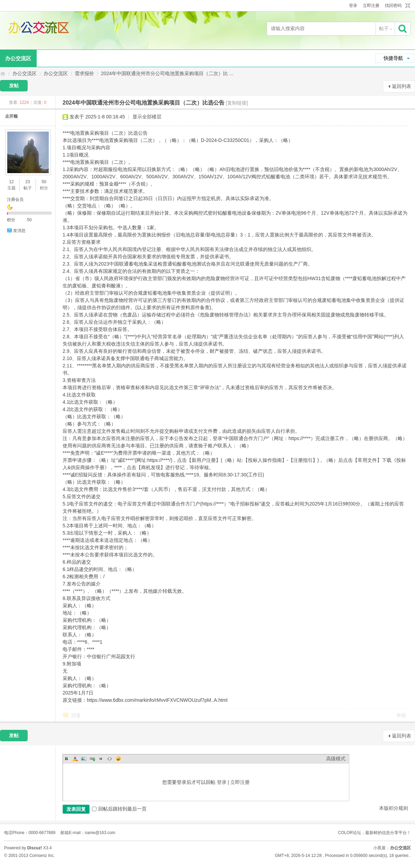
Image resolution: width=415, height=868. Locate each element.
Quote (101, 759)
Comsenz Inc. (42, 856)
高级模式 (336, 759)
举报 (401, 715)
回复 (76, 715)
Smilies (118, 759)
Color (75, 759)
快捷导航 (393, 58)
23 (27, 182)
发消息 (19, 231)
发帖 (14, 86)
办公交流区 (3, 74)
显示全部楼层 (147, 117)
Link (92, 759)
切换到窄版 (407, 6)
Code (110, 759)
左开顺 (11, 116)
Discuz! (35, 848)
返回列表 (402, 86)
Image (84, 759)
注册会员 (15, 199)
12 (11, 182)
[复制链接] (237, 103)
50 (44, 182)
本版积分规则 (394, 808)
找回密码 (393, 6)
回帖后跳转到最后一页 (119, 809)
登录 (353, 6)
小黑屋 (379, 848)
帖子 (384, 28)
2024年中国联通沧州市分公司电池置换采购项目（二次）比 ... (167, 73)
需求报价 (84, 73)
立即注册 (371, 6)
